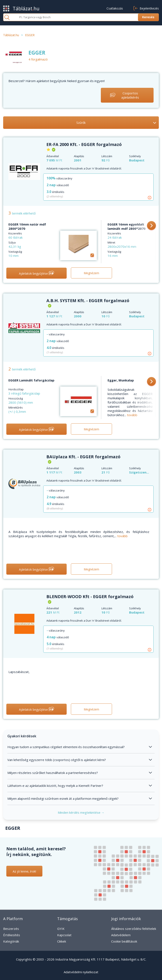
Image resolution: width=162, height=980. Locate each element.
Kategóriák (11, 941)
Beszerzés (11, 929)
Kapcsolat (64, 935)
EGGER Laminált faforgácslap (31, 380)
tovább (132, 415)
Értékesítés (12, 935)
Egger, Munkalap (121, 380)
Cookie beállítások (124, 941)
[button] (151, 226)
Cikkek (62, 941)
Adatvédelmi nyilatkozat (81, 972)
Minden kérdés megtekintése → (81, 812)
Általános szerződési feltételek (134, 929)
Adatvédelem (121, 935)
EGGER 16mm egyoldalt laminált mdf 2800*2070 (127, 226)
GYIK (61, 929)
